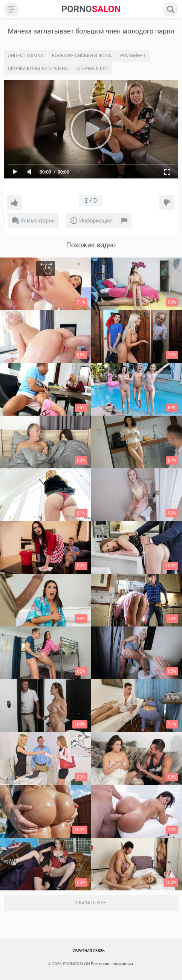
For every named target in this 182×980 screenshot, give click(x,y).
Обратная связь (89, 951)
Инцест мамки (25, 56)
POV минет (133, 56)
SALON (91, 9)
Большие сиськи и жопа (82, 56)
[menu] (11, 9)
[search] (171, 9)
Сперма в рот (92, 69)
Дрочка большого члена (38, 69)
